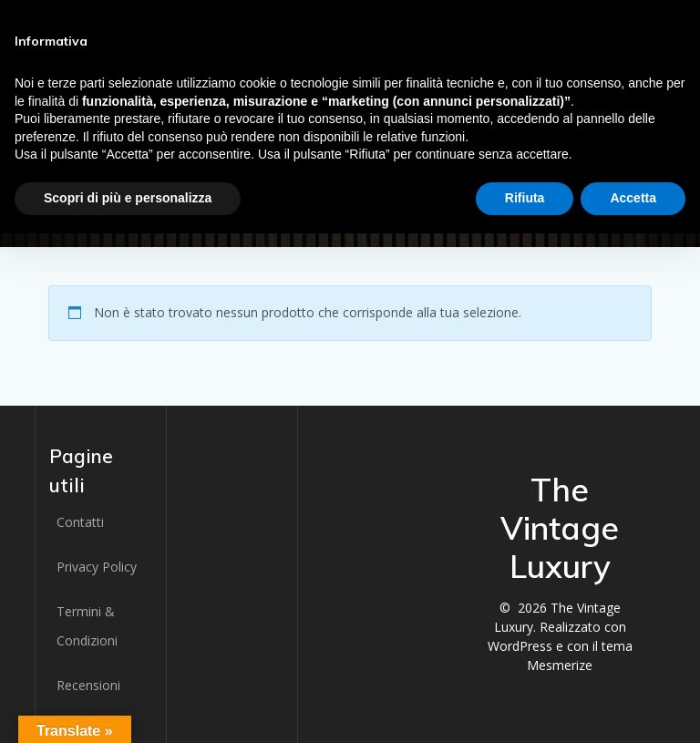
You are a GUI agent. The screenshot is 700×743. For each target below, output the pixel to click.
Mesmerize (560, 665)
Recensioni (88, 685)
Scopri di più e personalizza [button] (128, 198)
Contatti (80, 522)
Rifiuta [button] (525, 198)
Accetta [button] (633, 198)
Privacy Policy (97, 567)
